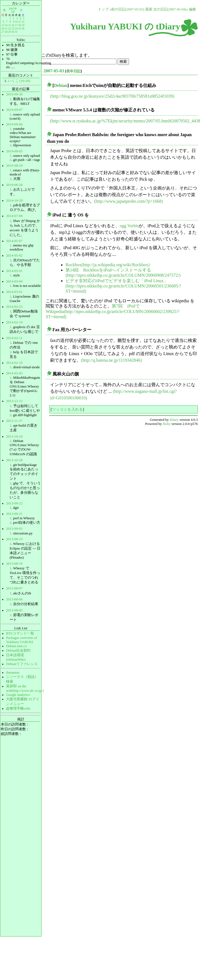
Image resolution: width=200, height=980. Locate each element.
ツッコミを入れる (67, 409)
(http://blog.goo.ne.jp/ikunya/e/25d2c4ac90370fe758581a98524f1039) (112, 96)
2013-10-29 (14, 437)
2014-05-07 (14, 241)
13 (3, 25)
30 (13, 32)
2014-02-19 (14, 322)
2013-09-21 (14, 514)
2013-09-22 (14, 503)
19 (23, 25)
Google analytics (18, 695)
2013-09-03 (14, 529)
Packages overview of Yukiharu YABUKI (21, 640)
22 (9, 28)
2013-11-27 (14, 421)
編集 (193, 9)
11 (20, 22)
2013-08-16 (14, 564)
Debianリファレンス (22, 664)
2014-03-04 (14, 281)
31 (16, 32)
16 (13, 25)
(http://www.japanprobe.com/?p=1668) (128, 201)
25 (20, 28)
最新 (149, 9)
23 (13, 28)
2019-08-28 (14, 185)
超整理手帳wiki (18, 709)
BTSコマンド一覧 (20, 633)
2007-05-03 (54, 71)
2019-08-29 (14, 166)
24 (16, 28)
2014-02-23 (14, 307)
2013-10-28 (14, 460)
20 (3, 28)
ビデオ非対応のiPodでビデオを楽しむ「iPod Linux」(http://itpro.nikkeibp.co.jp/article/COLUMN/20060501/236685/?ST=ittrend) (123, 286)
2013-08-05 (14, 610)
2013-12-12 (14, 401)
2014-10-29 (14, 201)
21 (6, 28)
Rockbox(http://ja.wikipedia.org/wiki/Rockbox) (107, 265)
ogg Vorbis (129, 226)
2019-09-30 (14, 94)
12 (23, 22)
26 (23, 28)
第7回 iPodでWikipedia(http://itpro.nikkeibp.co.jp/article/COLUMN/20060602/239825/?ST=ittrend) (113, 311)
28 (6, 32)
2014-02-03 (14, 373)
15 (9, 25)
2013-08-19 (14, 539)
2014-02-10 (14, 363)
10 (16, 22)
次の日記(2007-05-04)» (171, 9)
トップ (103, 9)
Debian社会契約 (18, 650)
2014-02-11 (14, 338)
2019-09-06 (14, 124)
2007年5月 (13, 10)
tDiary (174, 420)
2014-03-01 (14, 292)
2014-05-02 (14, 256)
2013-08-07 (14, 588)
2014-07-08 (14, 216)
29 (9, 32)
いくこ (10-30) (19, 81)
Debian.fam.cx (16, 646)
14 (6, 25)
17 (16, 25)
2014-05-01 (14, 271)
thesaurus (13, 672)
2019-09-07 (14, 110)
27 (3, 32)
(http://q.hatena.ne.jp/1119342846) (111, 360)
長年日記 (73, 71)
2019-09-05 (14, 151)
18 (20, 25)
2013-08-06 (14, 599)
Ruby (167, 424)
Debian (61, 85)
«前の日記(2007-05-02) (127, 9)
